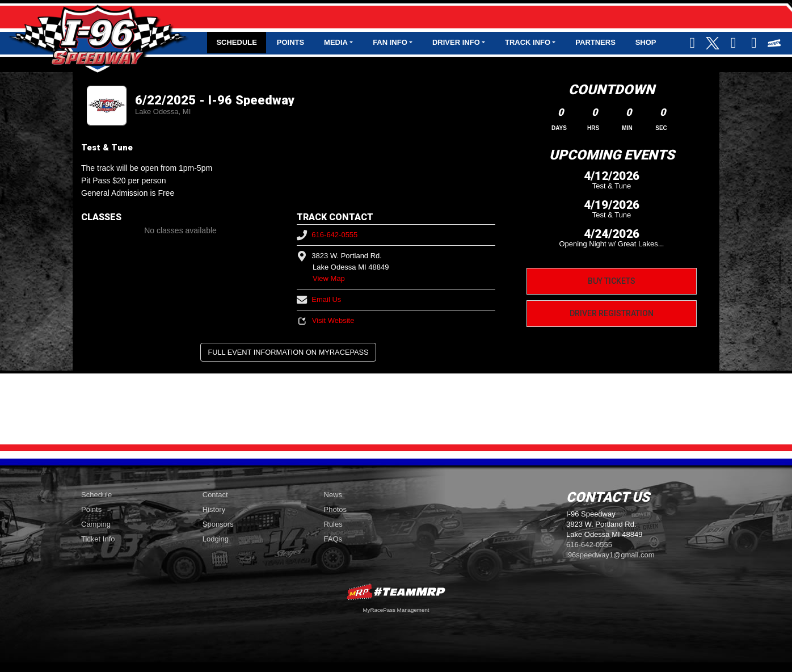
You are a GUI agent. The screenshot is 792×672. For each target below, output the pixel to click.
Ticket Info (98, 539)
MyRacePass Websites (396, 592)
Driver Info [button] (456, 42)
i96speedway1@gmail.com (610, 555)
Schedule (237, 42)
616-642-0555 (327, 235)
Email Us (319, 299)
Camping (96, 524)
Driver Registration (612, 313)
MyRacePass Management (396, 610)
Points (290, 42)
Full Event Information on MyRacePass (288, 352)
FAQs (333, 539)
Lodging (216, 539)
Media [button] (336, 42)
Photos (335, 509)
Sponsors (218, 524)
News (333, 495)
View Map (329, 278)
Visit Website (325, 320)
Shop (646, 42)
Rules (333, 524)
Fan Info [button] (390, 42)
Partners (595, 42)
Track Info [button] (528, 42)
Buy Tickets (612, 281)
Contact (215, 495)
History (214, 509)
